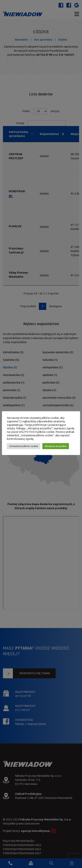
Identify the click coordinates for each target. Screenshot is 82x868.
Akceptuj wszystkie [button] (56, 446)
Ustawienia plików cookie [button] (24, 446)
